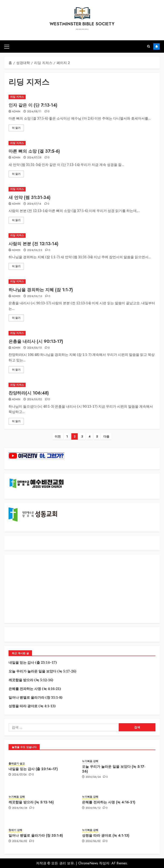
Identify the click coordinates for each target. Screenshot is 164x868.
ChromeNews (88, 863)
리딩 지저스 (17, 97)
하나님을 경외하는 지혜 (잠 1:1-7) (41, 290)
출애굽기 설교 (17, 764)
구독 (157, 46)
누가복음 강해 (90, 761)
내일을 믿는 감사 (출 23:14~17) (33, 662)
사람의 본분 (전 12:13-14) (33, 244)
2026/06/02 (20, 841)
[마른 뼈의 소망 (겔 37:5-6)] (82, 143)
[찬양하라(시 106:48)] (82, 385)
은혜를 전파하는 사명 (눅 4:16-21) (35, 689)
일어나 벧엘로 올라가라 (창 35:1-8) (35, 697)
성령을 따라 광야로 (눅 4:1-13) (32, 706)
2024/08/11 (34, 112)
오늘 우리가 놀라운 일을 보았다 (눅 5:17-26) (42, 671)
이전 (58, 436)
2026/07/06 (20, 775)
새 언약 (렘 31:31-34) (29, 198)
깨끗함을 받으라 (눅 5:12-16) (31, 680)
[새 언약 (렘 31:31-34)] (82, 189)
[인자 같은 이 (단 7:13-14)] (82, 97)
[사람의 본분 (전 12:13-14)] (82, 235)
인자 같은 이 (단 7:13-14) (33, 105)
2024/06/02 (35, 400)
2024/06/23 (35, 250)
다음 (106, 436)
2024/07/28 (34, 158)
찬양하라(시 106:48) (29, 393)
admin (16, 112)
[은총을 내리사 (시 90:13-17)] (82, 333)
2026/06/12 (93, 808)
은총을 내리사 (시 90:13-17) (36, 341)
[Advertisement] (82, 589)
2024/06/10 (34, 348)
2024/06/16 (35, 296)
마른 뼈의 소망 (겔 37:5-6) (34, 151)
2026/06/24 (93, 777)
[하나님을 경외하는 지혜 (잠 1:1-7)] (82, 282)
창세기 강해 (15, 830)
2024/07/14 (34, 204)
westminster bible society (82, 24)
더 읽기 (16, 128)
